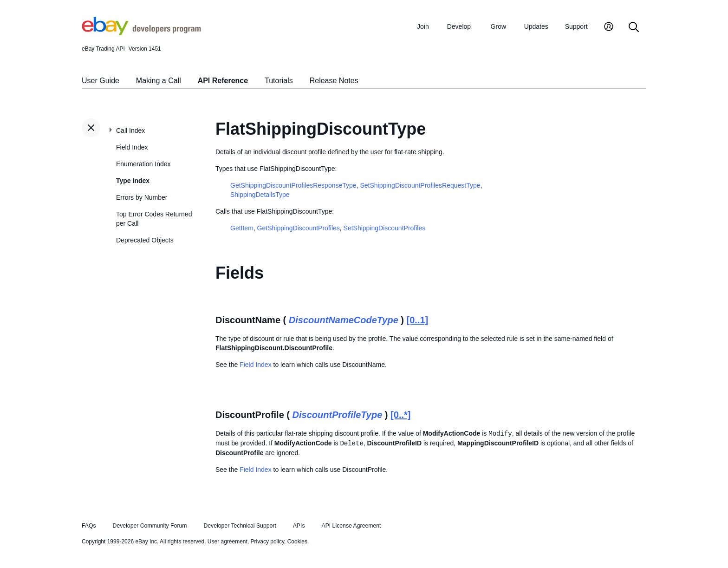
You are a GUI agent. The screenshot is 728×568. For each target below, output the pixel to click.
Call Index (130, 131)
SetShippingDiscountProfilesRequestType (420, 185)
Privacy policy (267, 542)
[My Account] (609, 28)
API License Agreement (351, 526)
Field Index (132, 147)
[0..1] (418, 320)
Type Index (133, 181)
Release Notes (334, 81)
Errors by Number (142, 197)
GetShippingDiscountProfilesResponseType (293, 185)
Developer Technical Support (240, 526)
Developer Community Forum (150, 526)
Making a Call (159, 81)
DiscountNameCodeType (344, 320)
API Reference (223, 81)
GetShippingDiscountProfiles (299, 228)
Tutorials (279, 81)
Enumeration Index (143, 164)
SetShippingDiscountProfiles (385, 228)
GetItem (242, 228)
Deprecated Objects (145, 240)
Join (423, 26)
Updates (536, 26)
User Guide (101, 81)
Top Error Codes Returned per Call (154, 219)
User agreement (227, 542)
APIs (299, 526)
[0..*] (400, 415)
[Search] (634, 28)
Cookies (297, 542)
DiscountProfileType (338, 415)
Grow (498, 26)
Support (576, 26)
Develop (459, 26)
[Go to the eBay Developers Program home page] (141, 33)
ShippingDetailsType (260, 195)
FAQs (89, 526)
